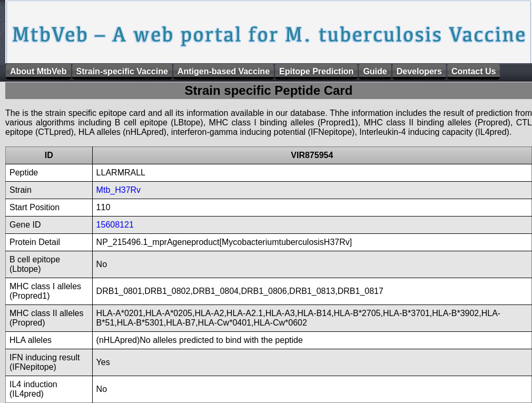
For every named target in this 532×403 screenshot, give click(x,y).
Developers (419, 71)
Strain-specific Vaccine (122, 71)
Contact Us (474, 71)
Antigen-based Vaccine (224, 71)
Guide (375, 71)
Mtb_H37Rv (119, 190)
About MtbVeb (38, 71)
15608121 (115, 225)
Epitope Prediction (316, 71)
